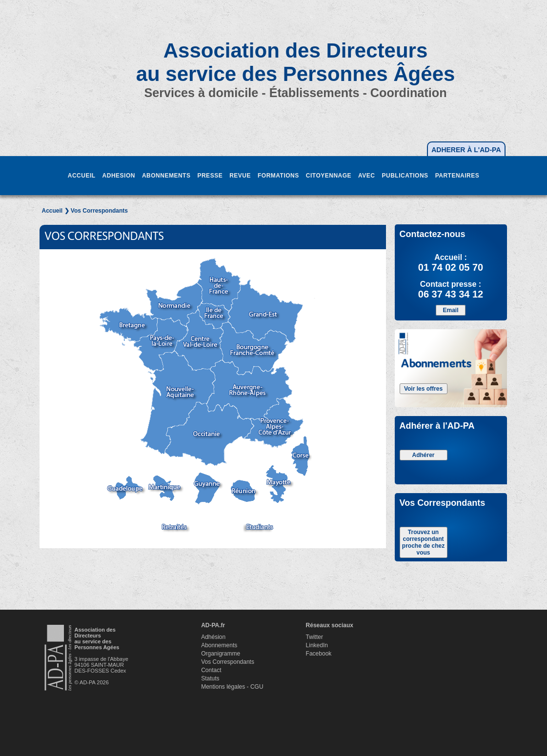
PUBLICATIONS (405, 176)
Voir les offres (423, 389)
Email (450, 310)
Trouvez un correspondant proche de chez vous (423, 542)
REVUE (240, 176)
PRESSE (210, 176)
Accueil (52, 211)
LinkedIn (317, 645)
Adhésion (213, 637)
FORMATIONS (278, 176)
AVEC (366, 176)
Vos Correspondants (228, 662)
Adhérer (423, 455)
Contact (211, 670)
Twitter (314, 637)
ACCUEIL (82, 176)
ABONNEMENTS (166, 176)
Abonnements (219, 645)
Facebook (319, 654)
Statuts (210, 678)
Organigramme (221, 654)
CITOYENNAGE (329, 176)
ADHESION (119, 176)
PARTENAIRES (457, 176)
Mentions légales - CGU (232, 687)
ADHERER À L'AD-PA (466, 150)
